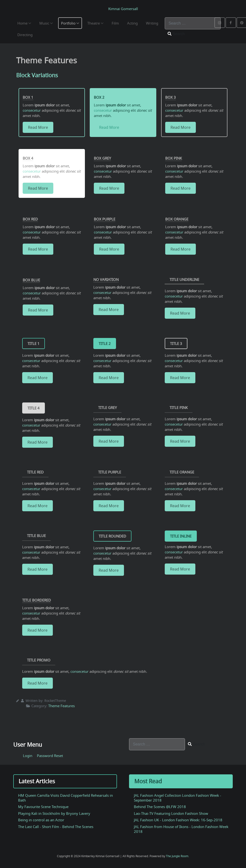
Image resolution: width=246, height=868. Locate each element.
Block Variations (38, 75)
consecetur (32, 110)
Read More (38, 127)
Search (176, 34)
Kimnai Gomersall (123, 9)
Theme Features (61, 706)
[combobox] (193, 23)
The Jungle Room (177, 856)
